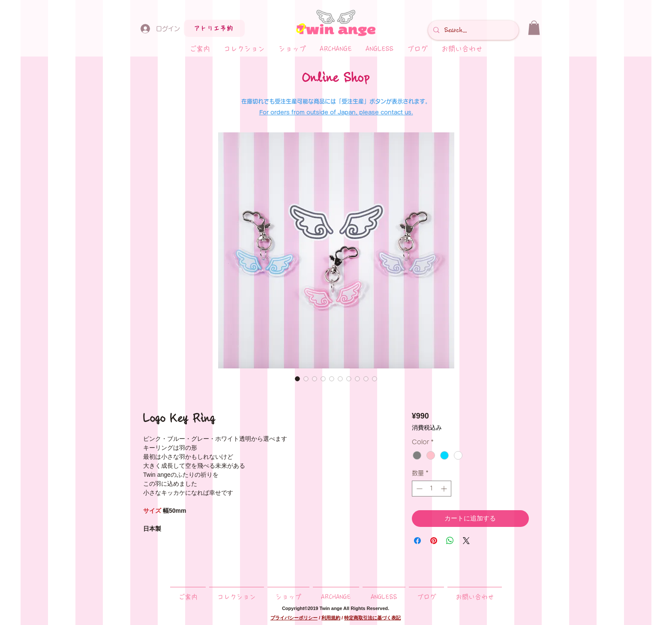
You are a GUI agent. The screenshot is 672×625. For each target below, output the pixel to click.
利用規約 (331, 618)
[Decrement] (418, 489)
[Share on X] (466, 541)
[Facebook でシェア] (417, 541)
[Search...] (472, 30)
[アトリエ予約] (214, 28)
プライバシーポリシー (294, 618)
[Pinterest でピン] (434, 541)
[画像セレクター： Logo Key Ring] (297, 379)
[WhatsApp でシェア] (450, 541)
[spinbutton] (432, 489)
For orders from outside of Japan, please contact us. (336, 112)
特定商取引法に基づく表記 (372, 618)
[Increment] (445, 489)
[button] (534, 28)
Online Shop (336, 78)
